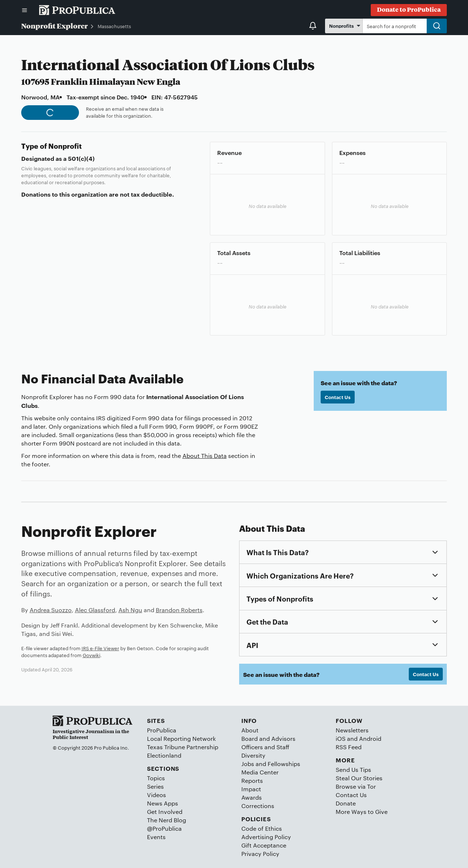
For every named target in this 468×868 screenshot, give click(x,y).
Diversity (253, 755)
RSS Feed (349, 747)
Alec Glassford (95, 610)
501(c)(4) (81, 158)
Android (370, 738)
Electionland (164, 755)
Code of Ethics (262, 828)
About (250, 730)
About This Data (205, 456)
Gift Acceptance (264, 845)
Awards (252, 797)
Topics (156, 778)
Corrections (258, 806)
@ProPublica (164, 828)
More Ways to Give (362, 812)
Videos (156, 795)
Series (155, 786)
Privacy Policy (260, 854)
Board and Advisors (268, 738)
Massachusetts (114, 26)
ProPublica (162, 730)
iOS (341, 738)
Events (156, 837)
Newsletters (352, 730)
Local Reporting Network (181, 738)
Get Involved (165, 812)
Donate (346, 803)
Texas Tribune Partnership (183, 747)
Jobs (248, 764)
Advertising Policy (266, 837)
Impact (251, 789)
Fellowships (284, 764)
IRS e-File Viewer (100, 648)
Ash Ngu (130, 610)
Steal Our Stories (359, 778)
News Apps (163, 803)
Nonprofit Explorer (54, 26)
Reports (252, 780)
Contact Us (338, 397)
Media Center (260, 772)
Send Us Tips (353, 770)
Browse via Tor (356, 786)
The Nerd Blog (167, 820)
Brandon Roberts (179, 610)
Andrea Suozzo (51, 610)
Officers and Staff (265, 747)
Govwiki (91, 655)
